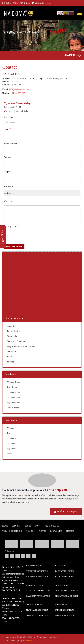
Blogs (28, 526)
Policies (31, 531)
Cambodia (12, 438)
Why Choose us (51, 526)
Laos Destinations (64, 571)
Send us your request (67, 511)
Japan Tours (61, 605)
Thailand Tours (14, 398)
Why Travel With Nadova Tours (21, 346)
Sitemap (11, 362)
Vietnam (11, 428)
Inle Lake (24, 111)
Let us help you (56, 490)
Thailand (11, 443)
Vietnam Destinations (37, 571)
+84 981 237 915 (16, 3)
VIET (27, 640)
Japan (10, 454)
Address (7, 157)
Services (16, 526)
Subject (8, 172)
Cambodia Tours (14, 392)
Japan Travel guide (65, 615)
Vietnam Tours (13, 382)
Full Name (9, 117)
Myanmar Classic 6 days (18, 103)
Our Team (11, 352)
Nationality (10, 186)
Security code (11, 226)
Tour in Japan (13, 408)
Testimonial (12, 336)
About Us (11, 326)
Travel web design (11, 640)
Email (7, 129)
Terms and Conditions (17, 341)
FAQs (10, 357)
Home (5, 526)
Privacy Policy (13, 331)
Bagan (16, 111)
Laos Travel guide (64, 577)
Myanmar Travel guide (38, 615)
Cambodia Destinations (38, 591)
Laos (9, 433)
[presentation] (27, 236)
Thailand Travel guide (67, 596)
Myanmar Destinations (38, 610)
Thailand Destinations (67, 591)
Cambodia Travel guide (38, 596)
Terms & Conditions (12, 531)
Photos (42, 531)
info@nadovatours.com (44, 3)
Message (9, 201)
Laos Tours (12, 387)
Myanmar (11, 449)
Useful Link (56, 531)
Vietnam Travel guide (37, 577)
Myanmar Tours (14, 403)
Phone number (10, 144)
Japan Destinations (65, 610)
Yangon (9, 111)
